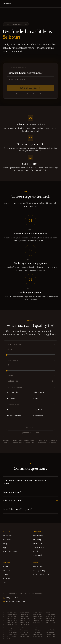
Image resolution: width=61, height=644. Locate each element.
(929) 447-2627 (10, 598)
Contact (6, 574)
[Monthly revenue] (30, 355)
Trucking (37, 540)
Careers (6, 582)
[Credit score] (30, 371)
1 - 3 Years (11, 399)
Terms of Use (39, 567)
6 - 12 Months (38, 392)
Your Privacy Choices (42, 574)
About (5, 567)
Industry (10, 376)
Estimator (7, 540)
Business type (12, 405)
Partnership (38, 416)
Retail (35, 551)
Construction (39, 547)
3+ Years (36, 399)
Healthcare (38, 543)
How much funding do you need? (25, 73)
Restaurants (38, 536)
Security (6, 578)
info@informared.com (14, 601)
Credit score (12, 360)
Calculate (30, 428)
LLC (9, 409)
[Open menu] (57, 4)
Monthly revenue (14, 344)
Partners (6, 570)
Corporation (38, 409)
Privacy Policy (39, 570)
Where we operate (11, 551)
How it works (9, 536)
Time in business (14, 388)
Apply (5, 547)
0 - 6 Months (13, 392)
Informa (7, 4)
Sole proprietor (14, 416)
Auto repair (38, 555)
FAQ (5, 543)
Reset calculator (30, 433)
